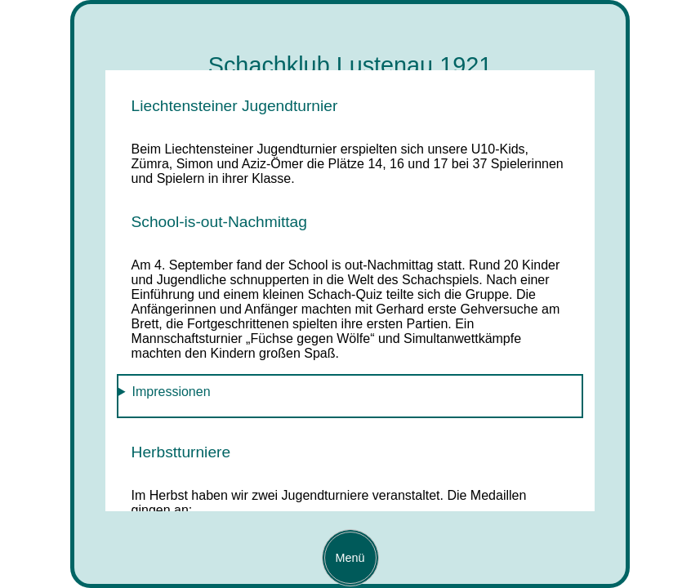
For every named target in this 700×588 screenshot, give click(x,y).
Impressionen (171, 392)
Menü (345, 558)
